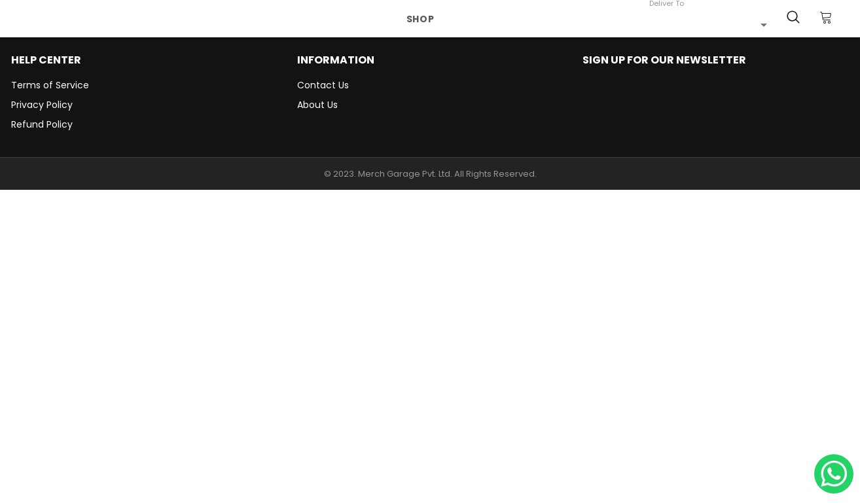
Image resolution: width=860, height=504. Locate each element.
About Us (317, 105)
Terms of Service (50, 85)
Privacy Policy (42, 105)
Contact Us (323, 85)
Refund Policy (42, 124)
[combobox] (708, 24)
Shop (421, 19)
